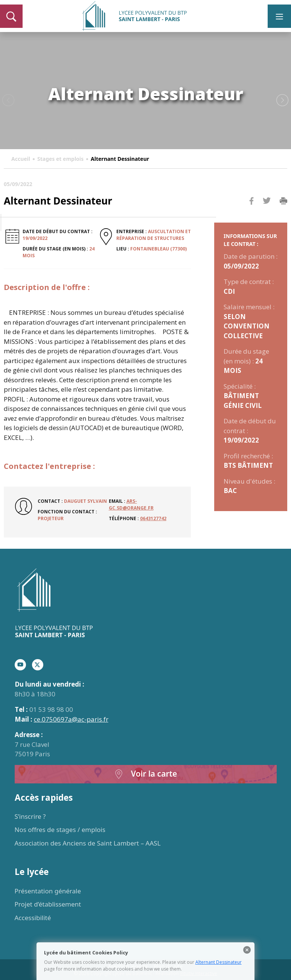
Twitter (267, 213)
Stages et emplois (60, 159)
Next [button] (283, 101)
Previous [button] (8, 101)
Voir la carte (146, 774)
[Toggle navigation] (279, 16)
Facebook (251, 215)
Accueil (21, 159)
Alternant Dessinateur (219, 962)
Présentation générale (48, 891)
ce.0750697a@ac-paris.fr (71, 719)
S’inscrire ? (30, 816)
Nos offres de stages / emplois (60, 830)
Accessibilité (33, 918)
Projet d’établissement (48, 904)
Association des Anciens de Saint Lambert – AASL (88, 843)
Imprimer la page (283, 201)
